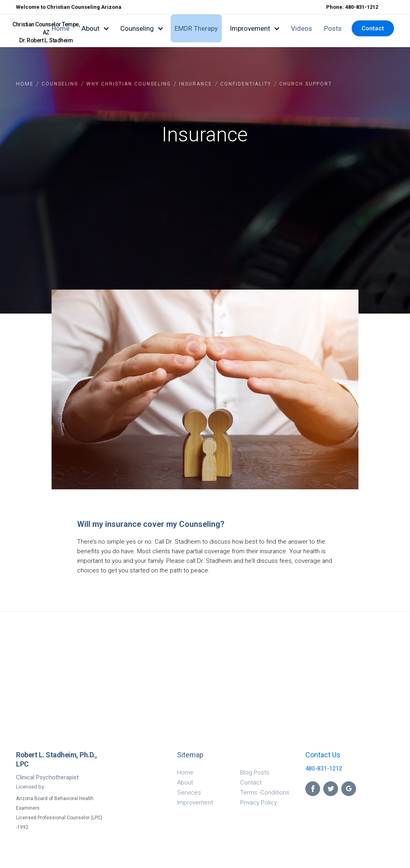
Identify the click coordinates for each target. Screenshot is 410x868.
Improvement (195, 802)
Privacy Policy (259, 802)
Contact (373, 28)
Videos (302, 28)
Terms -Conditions (265, 793)
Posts (333, 28)
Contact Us (323, 755)
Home (61, 28)
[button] (95, 28)
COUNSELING (60, 84)
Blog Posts (255, 773)
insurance (196, 84)
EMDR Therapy (196, 28)
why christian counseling (129, 84)
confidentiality (246, 84)
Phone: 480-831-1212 (352, 7)
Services (189, 793)
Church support (306, 84)
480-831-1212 (324, 769)
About (185, 783)
